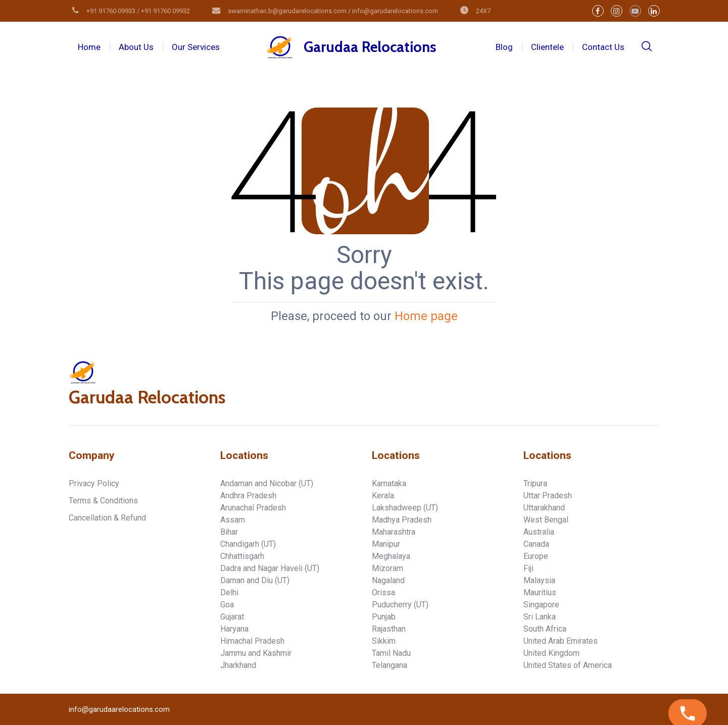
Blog (504, 47)
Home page (426, 316)
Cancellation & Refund (107, 518)
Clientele (547, 47)
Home (89, 47)
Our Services (196, 47)
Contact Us (603, 47)
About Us (136, 47)
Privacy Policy (94, 483)
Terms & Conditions (103, 501)
